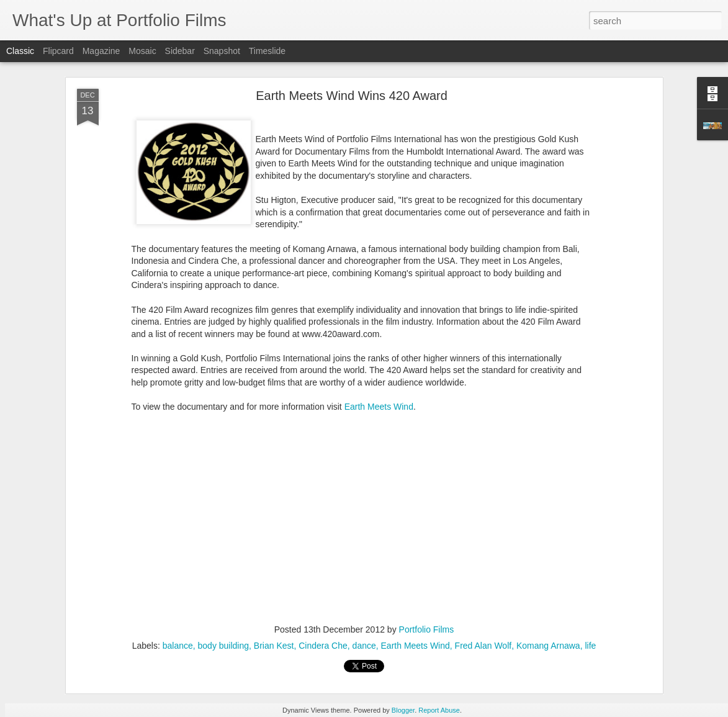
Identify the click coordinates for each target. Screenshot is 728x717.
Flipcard (58, 51)
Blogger (403, 710)
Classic (20, 51)
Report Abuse (439, 710)
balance (178, 646)
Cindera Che (323, 646)
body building (224, 646)
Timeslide (267, 51)
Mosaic (142, 51)
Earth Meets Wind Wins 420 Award (352, 96)
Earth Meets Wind (379, 407)
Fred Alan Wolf (483, 646)
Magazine (101, 51)
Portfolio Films (427, 629)
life (590, 646)
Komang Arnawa (548, 646)
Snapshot (222, 51)
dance (364, 646)
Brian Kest (274, 646)
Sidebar (180, 51)
